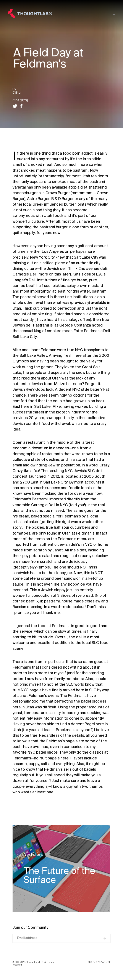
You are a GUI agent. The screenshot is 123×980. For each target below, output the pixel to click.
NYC (98, 962)
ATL (104, 962)
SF (109, 962)
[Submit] (107, 938)
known (87, 454)
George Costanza (75, 325)
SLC (91, 962)
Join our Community (30, 927)
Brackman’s (66, 730)
